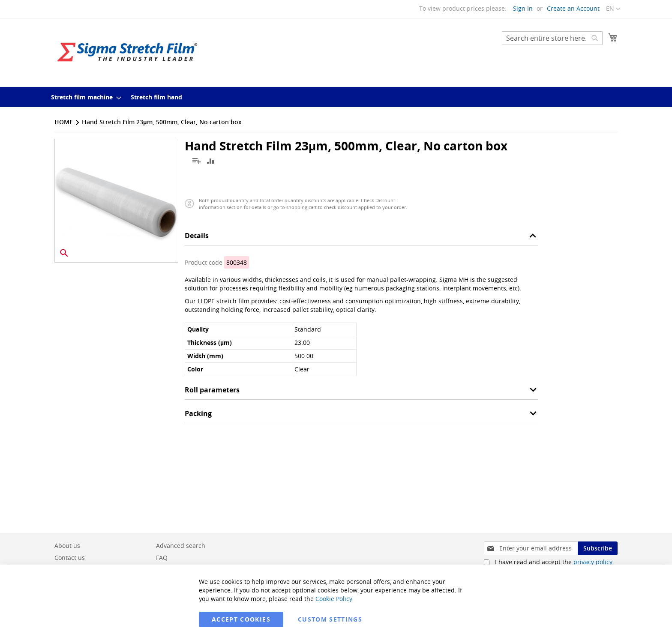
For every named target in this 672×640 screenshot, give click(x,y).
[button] (613, 9)
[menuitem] (84, 97)
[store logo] (127, 52)
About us (67, 546)
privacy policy (593, 562)
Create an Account (573, 8)
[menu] (336, 97)
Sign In (523, 8)
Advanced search (181, 546)
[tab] (361, 238)
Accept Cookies (241, 619)
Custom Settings (330, 619)
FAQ (162, 558)
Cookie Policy (334, 599)
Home (64, 122)
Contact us (70, 558)
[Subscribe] (598, 548)
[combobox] (552, 38)
